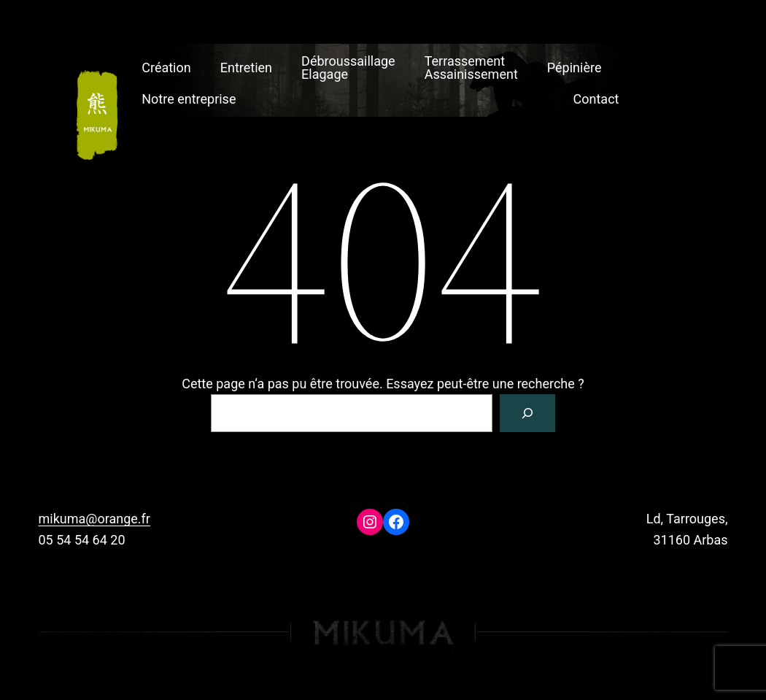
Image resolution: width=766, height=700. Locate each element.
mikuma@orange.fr (94, 519)
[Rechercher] (527, 413)
